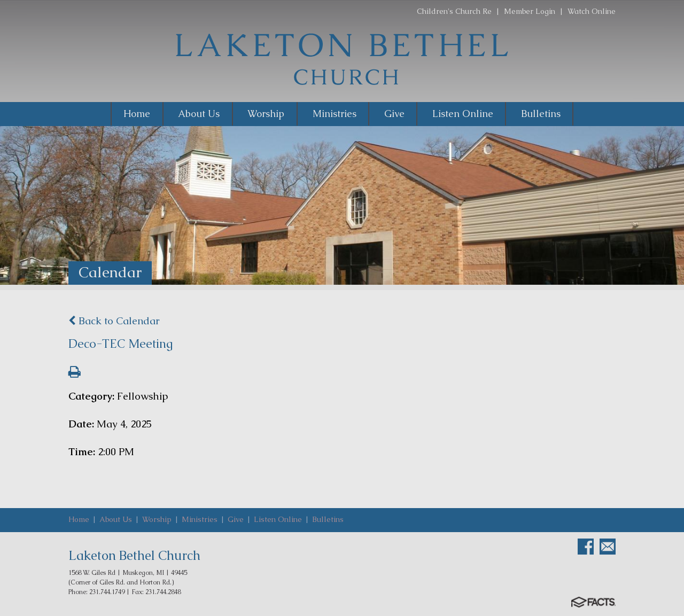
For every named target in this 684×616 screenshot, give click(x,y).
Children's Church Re (454, 11)
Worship (157, 519)
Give (236, 519)
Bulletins (328, 519)
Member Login (530, 11)
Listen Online (278, 519)
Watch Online (592, 11)
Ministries (200, 519)
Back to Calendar (114, 321)
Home (79, 519)
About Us (116, 519)
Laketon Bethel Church (134, 555)
